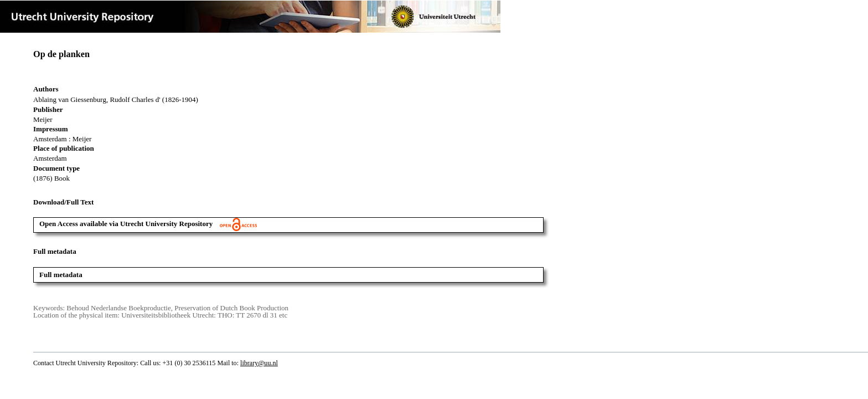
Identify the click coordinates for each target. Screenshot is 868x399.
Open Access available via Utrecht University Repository (148, 224)
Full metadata (61, 275)
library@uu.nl (259, 363)
